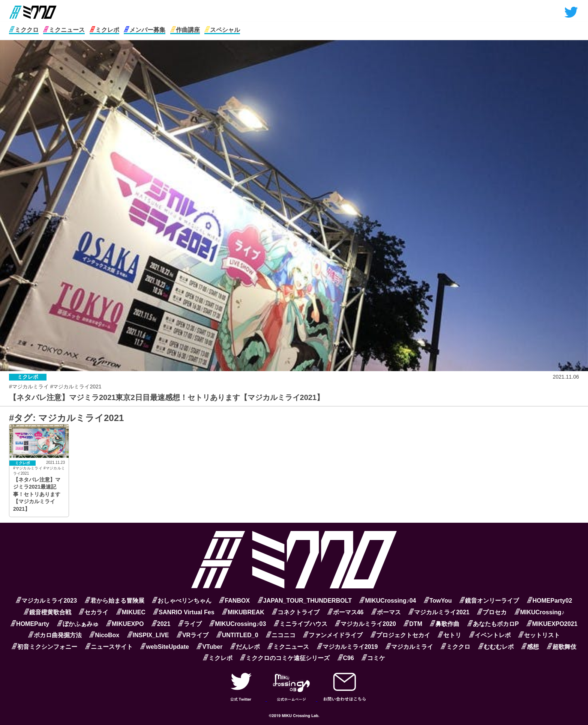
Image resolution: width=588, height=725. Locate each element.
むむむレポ (496, 647)
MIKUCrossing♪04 (388, 601)
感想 (530, 647)
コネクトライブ (296, 612)
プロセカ (492, 612)
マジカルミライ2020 (365, 624)
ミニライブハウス (301, 624)
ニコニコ (281, 635)
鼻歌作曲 (445, 624)
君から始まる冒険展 (115, 601)
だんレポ (245, 647)
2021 (161, 624)
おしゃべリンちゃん (182, 601)
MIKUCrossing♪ (539, 612)
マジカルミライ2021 (439, 612)
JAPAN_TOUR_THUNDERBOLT (305, 601)
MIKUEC (131, 612)
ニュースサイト (109, 647)
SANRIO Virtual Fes (184, 612)
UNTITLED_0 (237, 635)
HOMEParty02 (550, 601)
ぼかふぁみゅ (78, 624)
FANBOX (234, 601)
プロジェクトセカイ (400, 635)
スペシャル (222, 30)
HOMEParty (30, 624)
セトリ (449, 635)
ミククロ (24, 30)
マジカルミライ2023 (46, 601)
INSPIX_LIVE (148, 635)
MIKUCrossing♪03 (238, 624)
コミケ (373, 658)
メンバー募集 (145, 30)
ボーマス (386, 612)
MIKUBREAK (243, 612)
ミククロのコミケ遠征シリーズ (285, 658)
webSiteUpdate (165, 647)
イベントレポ (490, 635)
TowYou (438, 601)
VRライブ (193, 635)
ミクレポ (104, 30)
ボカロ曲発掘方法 (55, 635)
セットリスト (539, 635)
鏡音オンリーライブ (489, 601)
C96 (346, 658)
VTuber (209, 647)
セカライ (94, 612)
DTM (413, 624)
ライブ (190, 624)
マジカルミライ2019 (347, 647)
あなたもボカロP (493, 624)
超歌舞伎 (562, 647)
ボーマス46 (346, 612)
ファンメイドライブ (333, 635)
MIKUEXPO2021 (552, 624)
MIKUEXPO (125, 624)
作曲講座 (185, 30)
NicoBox (104, 635)
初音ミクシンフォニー (44, 647)
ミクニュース (64, 30)
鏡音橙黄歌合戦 (47, 612)
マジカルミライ (409, 647)
